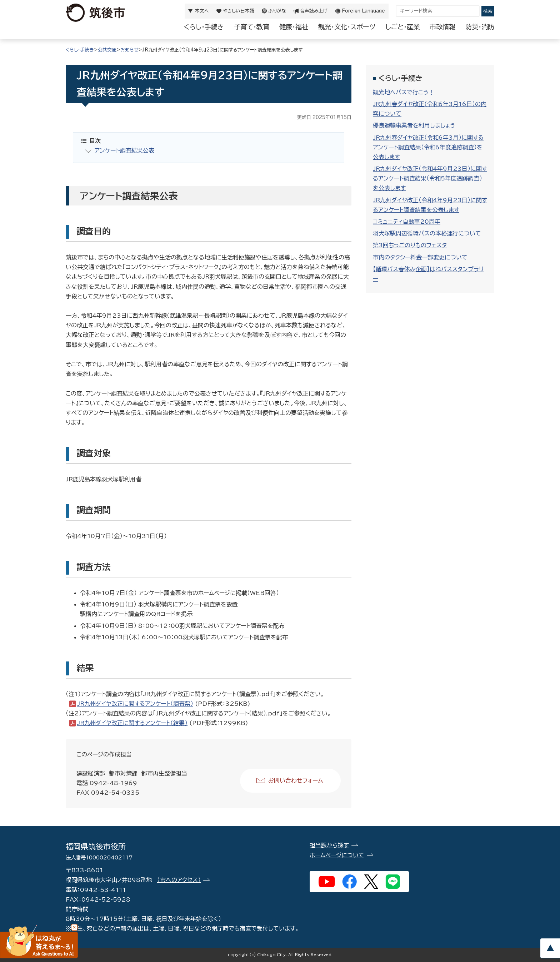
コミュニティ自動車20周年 (407, 222)
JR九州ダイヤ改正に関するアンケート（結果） (132, 723)
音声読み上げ (314, 11)
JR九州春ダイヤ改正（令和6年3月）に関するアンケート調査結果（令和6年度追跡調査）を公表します (428, 147)
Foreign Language (363, 11)
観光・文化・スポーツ (347, 27)
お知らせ (129, 50)
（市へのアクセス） (179, 880)
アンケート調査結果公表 (124, 150)
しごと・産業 (402, 27)
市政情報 (442, 27)
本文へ (202, 11)
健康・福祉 (294, 27)
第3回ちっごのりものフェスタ (410, 245)
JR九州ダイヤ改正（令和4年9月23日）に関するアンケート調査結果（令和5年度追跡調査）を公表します (430, 178)
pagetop (550, 948)
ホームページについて (337, 855)
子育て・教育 (252, 27)
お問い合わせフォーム (296, 780)
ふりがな (277, 11)
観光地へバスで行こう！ (404, 92)
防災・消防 (480, 27)
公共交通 (107, 50)
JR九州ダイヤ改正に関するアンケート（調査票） (135, 704)
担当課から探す (329, 845)
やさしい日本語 (239, 11)
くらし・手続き (204, 27)
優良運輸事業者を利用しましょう (414, 125)
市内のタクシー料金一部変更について (420, 257)
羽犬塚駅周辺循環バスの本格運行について (427, 233)
